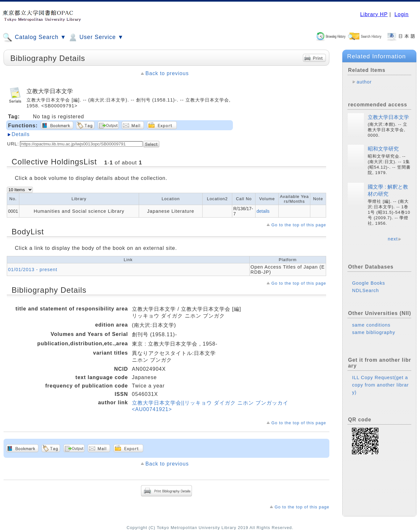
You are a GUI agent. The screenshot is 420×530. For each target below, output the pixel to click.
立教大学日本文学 (388, 117)
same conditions (371, 325)
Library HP (374, 14)
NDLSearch (365, 290)
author (364, 82)
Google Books (368, 283)
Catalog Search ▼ (34, 37)
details (263, 211)
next (393, 239)
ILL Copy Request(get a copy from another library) (380, 385)
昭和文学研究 (383, 149)
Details (21, 134)
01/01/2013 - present (33, 270)
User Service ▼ (96, 37)
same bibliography (374, 332)
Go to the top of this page (299, 225)
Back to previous (167, 73)
